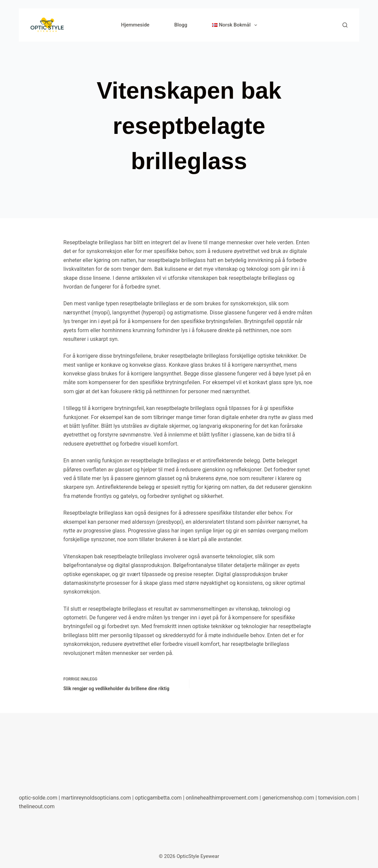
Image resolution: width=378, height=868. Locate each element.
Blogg (181, 25)
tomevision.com (337, 798)
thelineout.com (37, 806)
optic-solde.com (38, 798)
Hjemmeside (135, 25)
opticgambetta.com (159, 798)
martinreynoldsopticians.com (96, 798)
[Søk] (345, 25)
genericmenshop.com (288, 798)
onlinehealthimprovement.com (222, 798)
